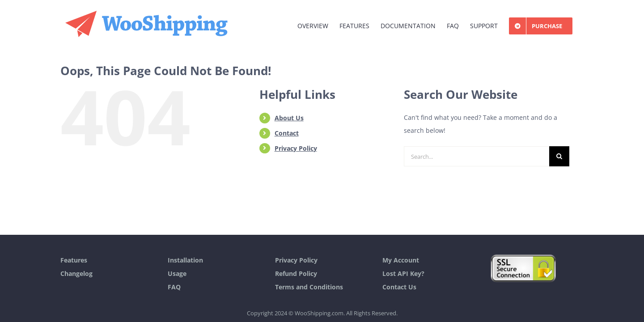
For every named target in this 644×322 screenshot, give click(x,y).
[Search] (559, 156)
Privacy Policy (296, 148)
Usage (177, 273)
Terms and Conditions (309, 287)
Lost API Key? (403, 273)
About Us (289, 118)
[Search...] (477, 156)
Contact (287, 133)
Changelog (76, 273)
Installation (185, 260)
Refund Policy (296, 273)
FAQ (174, 287)
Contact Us (399, 287)
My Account (401, 260)
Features (74, 260)
